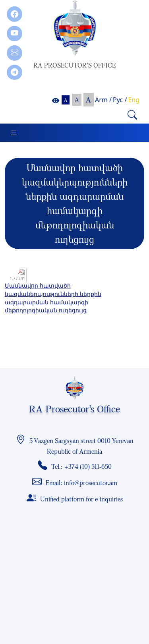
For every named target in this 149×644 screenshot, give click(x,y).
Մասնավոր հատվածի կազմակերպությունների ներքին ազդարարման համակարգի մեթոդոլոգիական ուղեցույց (53, 298)
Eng (134, 100)
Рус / (120, 100)
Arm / (103, 100)
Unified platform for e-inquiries (81, 499)
